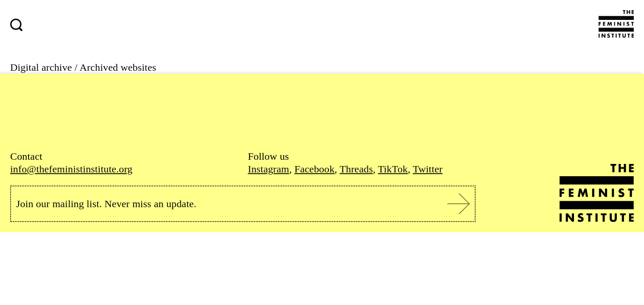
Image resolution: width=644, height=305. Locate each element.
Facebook (315, 169)
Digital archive (41, 67)
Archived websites (118, 67)
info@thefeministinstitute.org (71, 169)
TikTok (393, 169)
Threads (356, 169)
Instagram (268, 169)
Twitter (428, 169)
